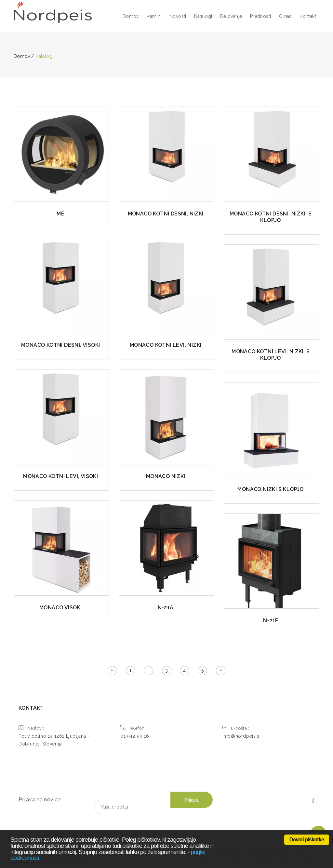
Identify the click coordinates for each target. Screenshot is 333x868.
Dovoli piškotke (307, 840)
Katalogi (203, 16)
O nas (285, 16)
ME (60, 214)
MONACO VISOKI (60, 608)
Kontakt (308, 16)
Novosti (178, 16)
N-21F (271, 621)
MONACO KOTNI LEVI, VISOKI (60, 476)
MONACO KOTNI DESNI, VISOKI (60, 345)
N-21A (166, 608)
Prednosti (261, 16)
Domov (131, 16)
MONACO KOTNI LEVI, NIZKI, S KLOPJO (271, 355)
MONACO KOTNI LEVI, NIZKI (166, 345)
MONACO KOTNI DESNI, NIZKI (166, 214)
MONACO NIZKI (166, 476)
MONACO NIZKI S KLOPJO (270, 489)
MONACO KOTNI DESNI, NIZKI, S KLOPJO (271, 217)
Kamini (154, 16)
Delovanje (231, 16)
